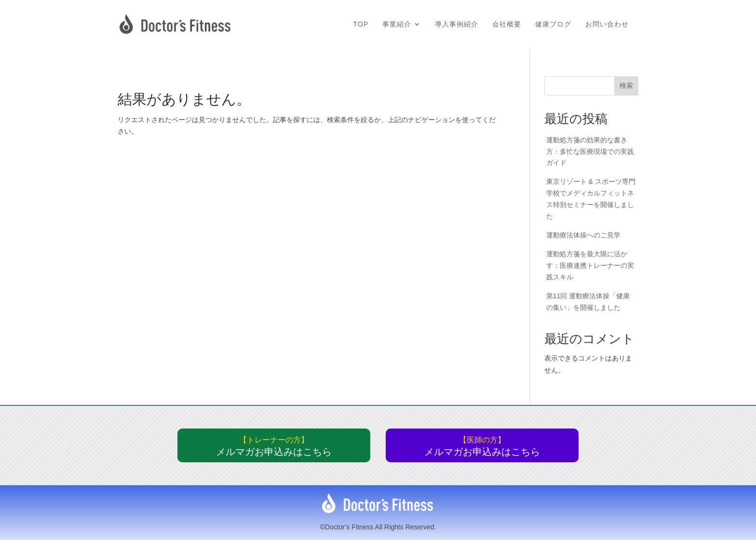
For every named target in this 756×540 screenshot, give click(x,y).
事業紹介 (397, 24)
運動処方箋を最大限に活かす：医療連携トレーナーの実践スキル (590, 265)
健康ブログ (553, 24)
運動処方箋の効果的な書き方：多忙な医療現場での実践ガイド (590, 152)
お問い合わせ (607, 24)
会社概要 (507, 24)
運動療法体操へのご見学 (583, 235)
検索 (626, 85)
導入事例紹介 (457, 24)
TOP (361, 24)
